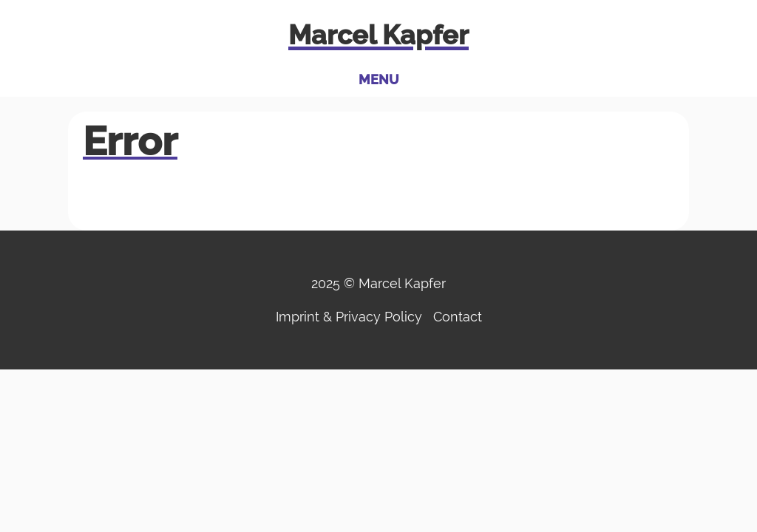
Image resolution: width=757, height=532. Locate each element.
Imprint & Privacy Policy (349, 317)
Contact (458, 317)
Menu (379, 79)
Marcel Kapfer (378, 35)
